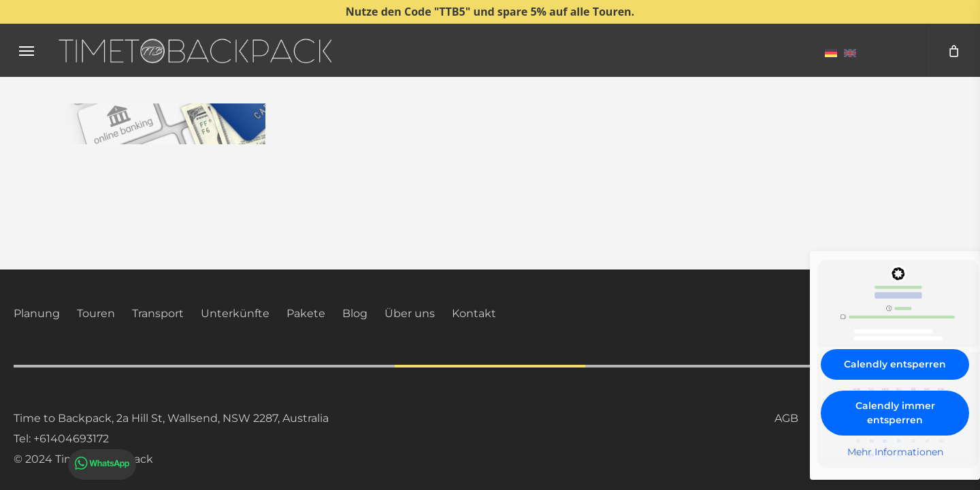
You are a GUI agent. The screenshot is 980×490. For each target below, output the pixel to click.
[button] (27, 51)
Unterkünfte (235, 313)
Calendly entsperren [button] (895, 364)
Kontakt (474, 313)
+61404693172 (71, 439)
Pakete (306, 313)
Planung (37, 313)
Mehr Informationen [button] (895, 452)
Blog (355, 313)
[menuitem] (831, 52)
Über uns (410, 313)
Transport (158, 313)
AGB (786, 418)
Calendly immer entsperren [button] (895, 413)
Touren (96, 313)
